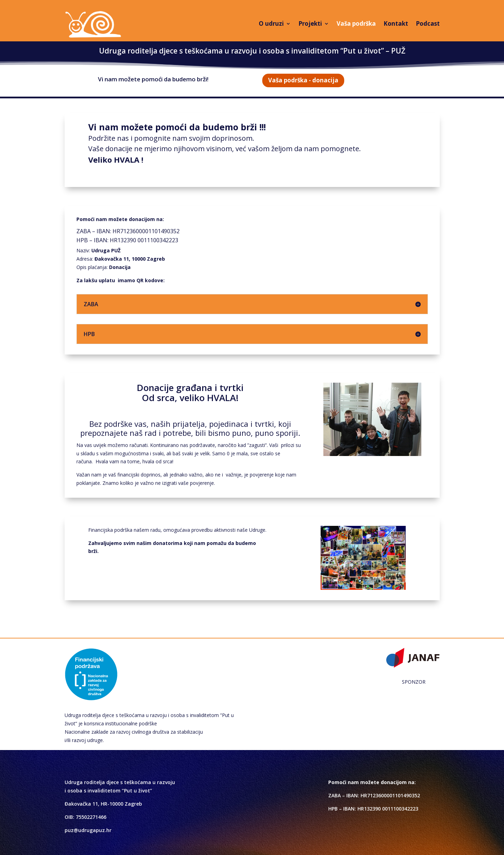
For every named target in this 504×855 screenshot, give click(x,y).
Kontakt (396, 23)
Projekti (310, 23)
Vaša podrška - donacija (303, 80)
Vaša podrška (356, 23)
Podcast (428, 23)
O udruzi (271, 23)
